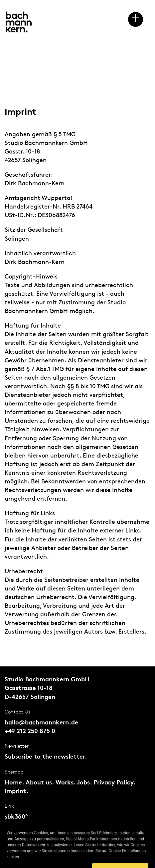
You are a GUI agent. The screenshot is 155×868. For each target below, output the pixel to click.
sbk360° (16, 817)
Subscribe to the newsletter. (46, 757)
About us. (40, 783)
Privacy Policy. (114, 783)
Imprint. (17, 792)
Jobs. (84, 783)
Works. (66, 783)
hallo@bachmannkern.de (41, 723)
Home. (14, 783)
